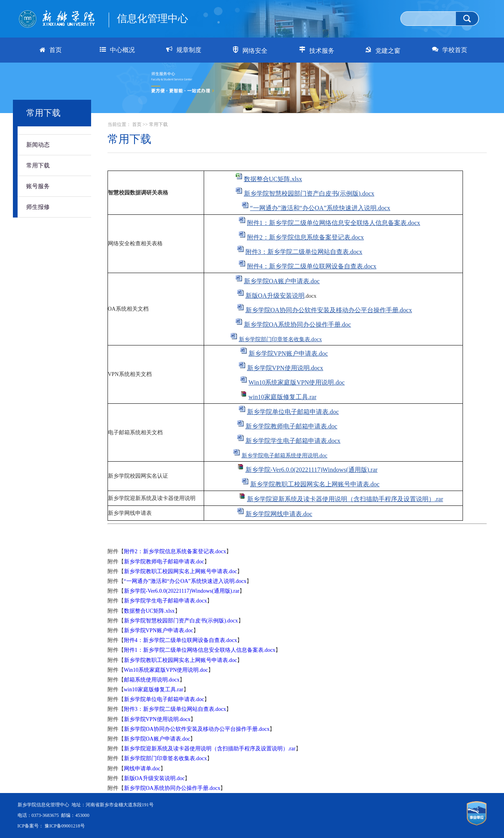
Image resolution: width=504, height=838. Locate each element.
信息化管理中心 (152, 19)
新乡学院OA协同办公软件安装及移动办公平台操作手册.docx (329, 310)
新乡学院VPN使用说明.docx (285, 368)
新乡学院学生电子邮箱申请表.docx (293, 441)
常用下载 (38, 165)
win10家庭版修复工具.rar (283, 397)
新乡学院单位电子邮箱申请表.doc (293, 412)
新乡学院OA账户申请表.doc (282, 281)
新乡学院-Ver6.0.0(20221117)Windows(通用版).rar (312, 470)
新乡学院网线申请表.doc (279, 514)
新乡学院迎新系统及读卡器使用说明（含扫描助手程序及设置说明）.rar (345, 499)
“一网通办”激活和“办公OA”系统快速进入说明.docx (320, 208)
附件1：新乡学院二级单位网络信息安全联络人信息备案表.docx (334, 223)
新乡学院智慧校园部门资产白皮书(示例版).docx (309, 193)
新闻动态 (38, 145)
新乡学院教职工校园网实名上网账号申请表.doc (315, 484)
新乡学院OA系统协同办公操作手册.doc (298, 325)
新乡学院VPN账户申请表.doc (288, 353)
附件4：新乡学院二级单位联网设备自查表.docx (312, 266)
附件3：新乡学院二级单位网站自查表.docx (304, 252)
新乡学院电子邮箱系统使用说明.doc (285, 456)
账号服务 (38, 186)
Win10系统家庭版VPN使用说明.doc (297, 382)
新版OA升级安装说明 (275, 296)
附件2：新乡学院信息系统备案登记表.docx (306, 237)
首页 (137, 124)
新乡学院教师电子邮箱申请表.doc (291, 426)
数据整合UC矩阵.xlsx (273, 179)
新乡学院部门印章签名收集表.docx (281, 339)
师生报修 (38, 207)
